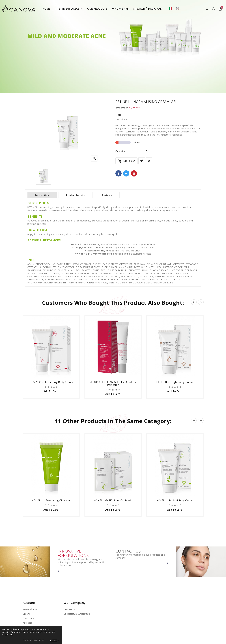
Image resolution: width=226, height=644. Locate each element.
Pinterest (134, 173)
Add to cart (127, 161)
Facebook (118, 173)
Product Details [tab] (75, 195)
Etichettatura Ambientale (77, 614)
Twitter (126, 173)
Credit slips (28, 618)
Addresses (28, 623)
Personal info (30, 609)
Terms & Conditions (34, 640)
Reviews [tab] (107, 195)
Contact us (70, 609)
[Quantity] (140, 151)
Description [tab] (42, 195)
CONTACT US (128, 551)
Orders (26, 614)
